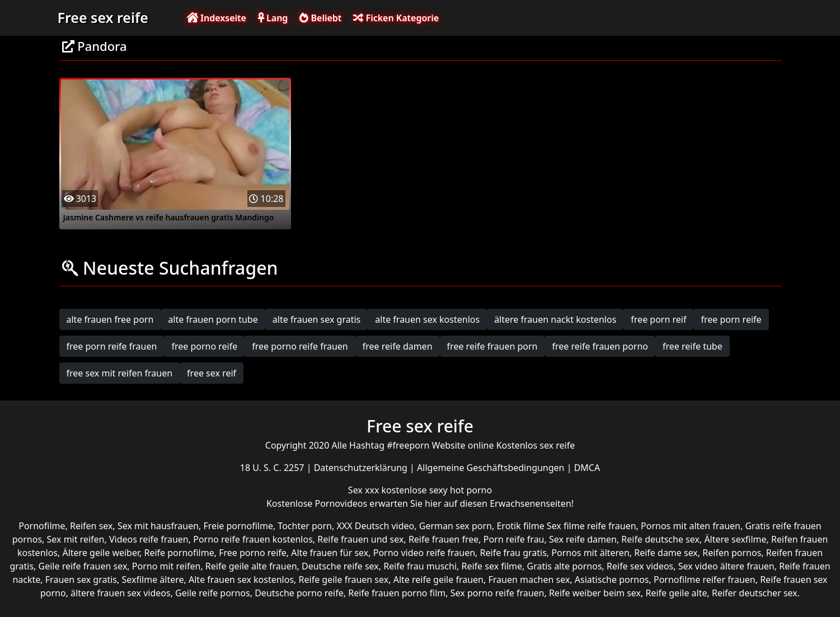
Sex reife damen (583, 539)
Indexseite (217, 18)
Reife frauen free (444, 539)
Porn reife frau (514, 539)
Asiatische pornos (612, 580)
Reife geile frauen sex (344, 580)
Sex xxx (365, 490)
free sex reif (212, 373)
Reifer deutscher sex (755, 593)
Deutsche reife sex (340, 566)
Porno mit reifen (166, 566)
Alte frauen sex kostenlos (241, 580)
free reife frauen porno (600, 346)
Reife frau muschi (420, 566)
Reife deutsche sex (660, 539)
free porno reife (204, 346)
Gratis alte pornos (565, 566)
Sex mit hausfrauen (158, 526)
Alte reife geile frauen (438, 580)
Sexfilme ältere (152, 580)
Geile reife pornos (213, 593)
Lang (273, 18)
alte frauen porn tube (213, 319)
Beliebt (320, 18)
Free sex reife (103, 17)
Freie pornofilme (238, 526)
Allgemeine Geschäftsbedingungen (492, 468)
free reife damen (398, 346)
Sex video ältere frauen (726, 566)
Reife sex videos (640, 566)
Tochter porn (305, 526)
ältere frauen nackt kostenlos (555, 319)
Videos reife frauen (149, 539)
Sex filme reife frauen (592, 526)
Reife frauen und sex (360, 539)
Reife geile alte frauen (251, 566)
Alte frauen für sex (330, 553)
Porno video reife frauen (424, 553)
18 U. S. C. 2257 (273, 468)
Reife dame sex (666, 553)
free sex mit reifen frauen (120, 373)
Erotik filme (520, 526)
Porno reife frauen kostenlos (253, 539)
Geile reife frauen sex (83, 566)
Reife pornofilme (179, 553)
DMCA (587, 468)
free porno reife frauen (300, 346)
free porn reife (731, 319)
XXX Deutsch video (375, 526)
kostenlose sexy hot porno (437, 490)
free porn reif (658, 319)
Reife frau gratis (513, 553)
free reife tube (693, 346)
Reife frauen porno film (397, 593)
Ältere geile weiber (101, 553)
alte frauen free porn (110, 319)
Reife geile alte (676, 593)
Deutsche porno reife (299, 593)
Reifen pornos (732, 553)
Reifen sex (91, 526)
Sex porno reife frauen (498, 593)
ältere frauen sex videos (121, 593)
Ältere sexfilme (735, 539)
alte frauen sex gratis (316, 319)
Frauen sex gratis (81, 580)
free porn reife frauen (112, 346)
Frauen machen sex (529, 580)
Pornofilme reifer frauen (705, 580)
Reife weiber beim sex (595, 593)
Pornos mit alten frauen (691, 526)
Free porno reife (253, 553)
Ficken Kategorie (396, 18)
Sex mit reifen (76, 539)
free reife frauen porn (492, 346)
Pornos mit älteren (590, 553)
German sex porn (456, 526)
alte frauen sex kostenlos (427, 319)
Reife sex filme (492, 566)
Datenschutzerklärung (362, 468)
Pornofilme (42, 526)
